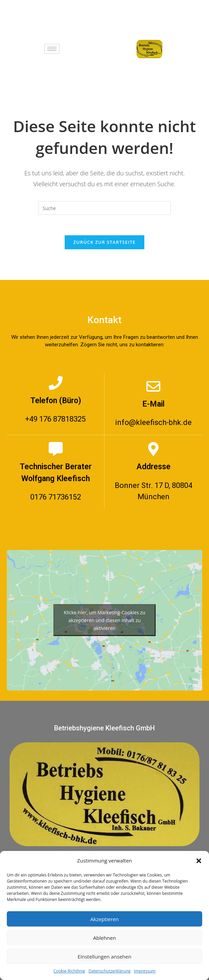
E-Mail (153, 404)
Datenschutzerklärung (110, 971)
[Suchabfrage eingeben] (104, 208)
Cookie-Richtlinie (69, 971)
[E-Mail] (153, 386)
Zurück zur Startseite (105, 242)
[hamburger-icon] (52, 49)
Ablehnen (105, 938)
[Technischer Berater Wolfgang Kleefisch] (56, 449)
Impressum (145, 971)
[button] (199, 861)
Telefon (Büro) (56, 401)
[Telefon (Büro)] (56, 383)
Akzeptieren (104, 919)
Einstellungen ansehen (104, 957)
